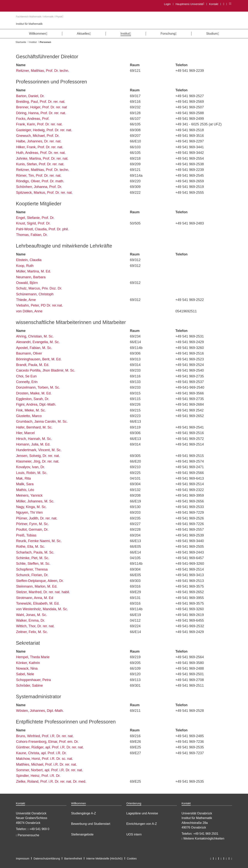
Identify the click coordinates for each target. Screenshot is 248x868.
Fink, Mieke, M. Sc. (31, 410)
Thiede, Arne (26, 300)
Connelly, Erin (27, 382)
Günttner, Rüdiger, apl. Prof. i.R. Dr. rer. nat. (50, 747)
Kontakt (214, 4)
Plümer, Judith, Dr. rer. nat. (37, 518)
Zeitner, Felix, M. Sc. (32, 632)
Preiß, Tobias (26, 535)
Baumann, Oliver (29, 353)
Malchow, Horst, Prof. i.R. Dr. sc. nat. (45, 759)
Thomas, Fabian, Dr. (32, 235)
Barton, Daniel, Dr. (30, 96)
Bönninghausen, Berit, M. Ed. (39, 359)
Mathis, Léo (25, 490)
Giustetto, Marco (29, 416)
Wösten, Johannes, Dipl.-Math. (40, 711)
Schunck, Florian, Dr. (32, 575)
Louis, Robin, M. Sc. (32, 473)
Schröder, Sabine (29, 685)
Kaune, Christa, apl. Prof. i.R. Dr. (41, 753)
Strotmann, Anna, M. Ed (35, 598)
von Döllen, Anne (29, 311)
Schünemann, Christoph (35, 294)
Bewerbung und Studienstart (91, 824)
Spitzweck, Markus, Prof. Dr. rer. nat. (44, 193)
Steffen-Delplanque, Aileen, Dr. (40, 581)
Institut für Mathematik (29, 24)
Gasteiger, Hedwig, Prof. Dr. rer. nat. (44, 130)
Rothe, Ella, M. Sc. (31, 547)
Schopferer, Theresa (32, 569)
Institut (33, 42)
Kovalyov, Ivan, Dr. (31, 467)
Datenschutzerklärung (47, 859)
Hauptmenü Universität (190, 4)
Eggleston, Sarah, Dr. (33, 399)
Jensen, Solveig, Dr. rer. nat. (38, 456)
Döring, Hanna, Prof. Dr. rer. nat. (41, 113)
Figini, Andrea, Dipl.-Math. (36, 404)
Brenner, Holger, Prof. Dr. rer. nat (41, 107)
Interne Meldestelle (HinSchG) (104, 859)
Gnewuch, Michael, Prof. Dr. (38, 136)
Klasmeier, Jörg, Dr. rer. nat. (38, 461)
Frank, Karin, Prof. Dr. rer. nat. (39, 124)
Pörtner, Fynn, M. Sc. (32, 524)
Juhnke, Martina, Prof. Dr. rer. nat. (42, 159)
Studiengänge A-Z (84, 813)
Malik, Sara (25, 484)
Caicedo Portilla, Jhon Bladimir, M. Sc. (46, 370)
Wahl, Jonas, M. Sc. (31, 615)
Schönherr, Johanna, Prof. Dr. (39, 187)
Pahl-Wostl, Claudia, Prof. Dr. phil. (42, 229)
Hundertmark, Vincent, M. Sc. (39, 450)
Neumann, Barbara (31, 277)
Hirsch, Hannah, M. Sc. (34, 439)
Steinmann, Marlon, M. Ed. (37, 586)
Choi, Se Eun (26, 376)
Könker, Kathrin (28, 663)
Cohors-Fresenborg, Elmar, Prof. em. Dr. (47, 742)
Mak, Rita (23, 478)
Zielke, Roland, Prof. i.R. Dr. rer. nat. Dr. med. (51, 781)
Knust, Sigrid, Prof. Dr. (33, 223)
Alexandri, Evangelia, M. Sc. (38, 342)
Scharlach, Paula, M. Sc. (35, 552)
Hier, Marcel (25, 433)
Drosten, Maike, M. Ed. (34, 393)
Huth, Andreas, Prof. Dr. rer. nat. (41, 153)
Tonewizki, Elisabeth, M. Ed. (38, 603)
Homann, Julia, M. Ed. (33, 444)
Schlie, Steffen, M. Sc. (33, 564)
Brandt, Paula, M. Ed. (33, 365)
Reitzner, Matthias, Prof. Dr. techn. (43, 71)
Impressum (23, 859)
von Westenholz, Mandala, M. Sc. (42, 609)
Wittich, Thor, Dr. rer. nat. (35, 626)
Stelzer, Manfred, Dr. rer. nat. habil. (43, 592)
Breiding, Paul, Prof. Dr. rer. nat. (41, 102)
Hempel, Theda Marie (33, 657)
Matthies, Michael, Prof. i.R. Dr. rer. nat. (46, 764)
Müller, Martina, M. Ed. (34, 271)
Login (167, 4)
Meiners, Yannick (29, 495)
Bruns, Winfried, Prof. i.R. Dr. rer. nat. (45, 736)
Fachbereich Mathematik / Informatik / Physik (40, 17)
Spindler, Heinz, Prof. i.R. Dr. (38, 776)
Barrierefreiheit (73, 859)
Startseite (21, 42)
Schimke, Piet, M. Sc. (33, 558)
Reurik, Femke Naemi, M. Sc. (39, 541)
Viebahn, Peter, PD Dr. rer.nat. (40, 305)
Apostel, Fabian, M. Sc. (34, 348)
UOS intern (134, 834)
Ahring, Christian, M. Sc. (35, 336)
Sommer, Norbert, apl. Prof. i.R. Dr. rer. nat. (50, 770)
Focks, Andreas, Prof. (33, 119)
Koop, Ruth (25, 266)
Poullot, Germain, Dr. (32, 530)
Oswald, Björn (27, 283)
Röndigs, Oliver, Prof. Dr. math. (40, 181)
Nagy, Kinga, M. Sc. (31, 507)
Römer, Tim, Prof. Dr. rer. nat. (39, 176)
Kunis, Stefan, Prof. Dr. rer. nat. (40, 164)
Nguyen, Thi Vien (29, 512)
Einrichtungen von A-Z (142, 824)
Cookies (132, 859)
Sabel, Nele (25, 674)
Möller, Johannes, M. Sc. (35, 501)
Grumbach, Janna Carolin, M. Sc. (42, 422)
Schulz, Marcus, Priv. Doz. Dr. (39, 288)
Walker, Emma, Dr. (31, 620)
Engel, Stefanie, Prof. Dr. (35, 218)
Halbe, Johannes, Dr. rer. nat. (39, 141)
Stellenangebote (82, 834)
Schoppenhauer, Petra (33, 680)
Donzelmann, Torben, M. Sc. (38, 387)
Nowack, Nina (27, 668)
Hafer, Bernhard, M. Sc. (34, 427)
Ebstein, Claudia (29, 260)
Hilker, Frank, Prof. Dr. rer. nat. (40, 147)
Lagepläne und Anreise (142, 813)
